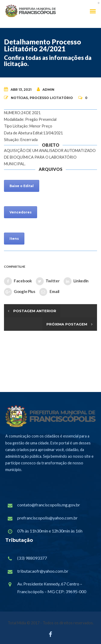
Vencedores (21, 212)
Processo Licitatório (51, 98)
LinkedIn (76, 281)
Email (49, 292)
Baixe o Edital (22, 186)
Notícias (19, 98)
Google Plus (20, 292)
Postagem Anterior (35, 311)
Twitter (48, 281)
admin (46, 89)
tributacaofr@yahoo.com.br (43, 571)
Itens (14, 239)
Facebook (18, 281)
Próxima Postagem (67, 324)
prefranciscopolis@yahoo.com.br (47, 518)
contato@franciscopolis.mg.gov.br (49, 505)
